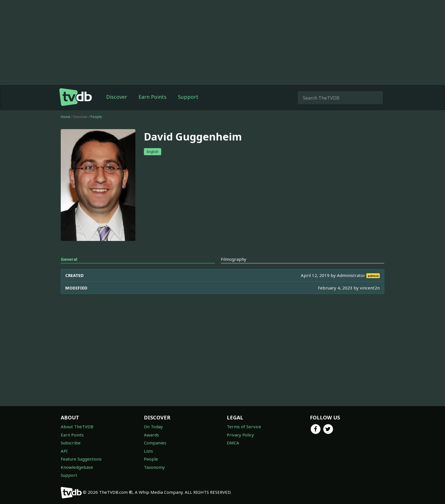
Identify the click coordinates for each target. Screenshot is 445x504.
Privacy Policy (240, 435)
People (96, 117)
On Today (153, 427)
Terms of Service (244, 427)
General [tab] (69, 259)
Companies (155, 443)
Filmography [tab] (234, 259)
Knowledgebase (77, 467)
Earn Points (153, 97)
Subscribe (71, 443)
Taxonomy (154, 467)
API (64, 451)
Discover (117, 97)
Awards (151, 435)
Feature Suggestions (81, 459)
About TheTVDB (77, 427)
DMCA (233, 443)
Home (66, 117)
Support (188, 97)
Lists (148, 451)
